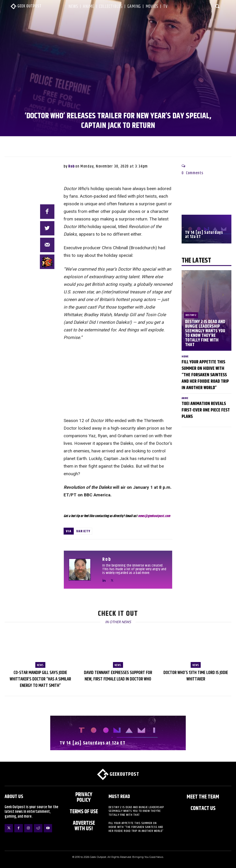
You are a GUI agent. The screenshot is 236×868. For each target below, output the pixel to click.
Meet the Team (203, 797)
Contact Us (203, 809)
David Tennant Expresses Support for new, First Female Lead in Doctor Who (118, 676)
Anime (185, 398)
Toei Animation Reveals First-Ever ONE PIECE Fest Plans (206, 410)
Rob (71, 166)
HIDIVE (185, 357)
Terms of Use (84, 812)
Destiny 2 (191, 315)
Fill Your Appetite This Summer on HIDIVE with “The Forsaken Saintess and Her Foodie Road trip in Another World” (205, 375)
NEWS (40, 665)
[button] (218, 6)
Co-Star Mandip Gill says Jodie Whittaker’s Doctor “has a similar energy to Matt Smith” (40, 679)
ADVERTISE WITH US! (84, 826)
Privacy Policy (84, 798)
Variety (83, 531)
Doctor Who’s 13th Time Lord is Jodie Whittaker (196, 676)
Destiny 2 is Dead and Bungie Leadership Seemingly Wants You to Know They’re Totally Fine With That (205, 333)
